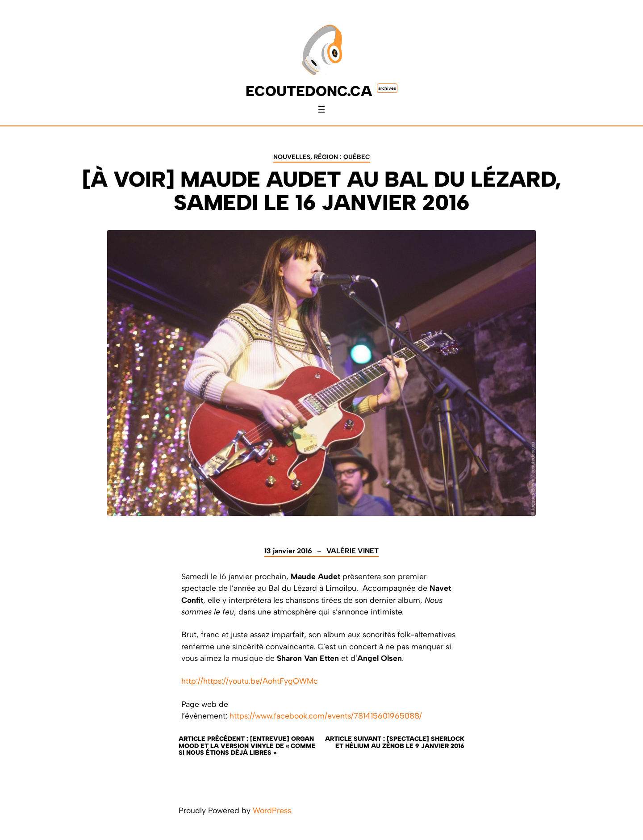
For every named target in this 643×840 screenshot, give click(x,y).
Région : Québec (342, 157)
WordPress (272, 810)
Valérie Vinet (353, 551)
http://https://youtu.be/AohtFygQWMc (250, 681)
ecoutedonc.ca (309, 91)
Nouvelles (292, 157)
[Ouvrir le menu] (321, 109)
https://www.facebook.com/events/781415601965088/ (326, 716)
